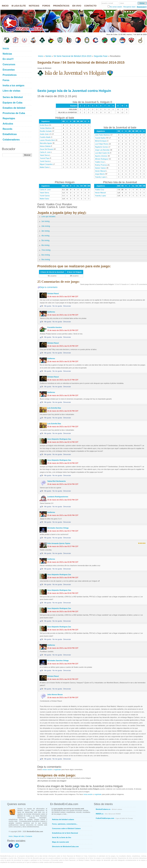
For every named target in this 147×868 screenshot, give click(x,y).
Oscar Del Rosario (47, 149)
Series (48, 56)
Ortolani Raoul (53, 293)
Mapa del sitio (19, 836)
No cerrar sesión (116, 7)
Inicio (41, 56)
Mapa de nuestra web (61, 842)
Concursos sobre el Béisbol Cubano (66, 828)
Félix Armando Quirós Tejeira (59, 543)
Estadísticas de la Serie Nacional (65, 833)
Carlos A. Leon (45, 152)
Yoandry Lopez (100, 177)
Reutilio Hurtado (46, 131)
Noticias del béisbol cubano (63, 819)
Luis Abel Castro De (102, 153)
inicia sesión (88, 794)
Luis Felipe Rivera (102, 144)
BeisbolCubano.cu (109, 809)
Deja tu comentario (49, 287)
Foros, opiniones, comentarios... (65, 824)
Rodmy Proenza (101, 165)
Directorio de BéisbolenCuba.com (66, 846)
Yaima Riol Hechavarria (57, 481)
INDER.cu (108, 814)
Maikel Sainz (44, 167)
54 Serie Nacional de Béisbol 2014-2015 (73, 56)
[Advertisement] (55, 49)
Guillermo (51, 312)
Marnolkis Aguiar (46, 143)
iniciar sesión (47, 770)
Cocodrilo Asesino (55, 327)
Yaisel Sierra (44, 155)
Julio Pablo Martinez (102, 135)
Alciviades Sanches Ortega (58, 528)
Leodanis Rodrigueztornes (58, 497)
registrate (57, 770)
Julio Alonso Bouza (55, 694)
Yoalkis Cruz (100, 162)
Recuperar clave (129, 7)
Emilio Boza (44, 125)
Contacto (29, 836)
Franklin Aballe (45, 137)
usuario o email (107, 3)
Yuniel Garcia (45, 161)
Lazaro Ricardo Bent (47, 140)
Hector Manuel (100, 171)
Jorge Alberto (100, 174)
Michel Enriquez (101, 141)
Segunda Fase (101, 56)
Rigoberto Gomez (101, 147)
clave (122, 3)
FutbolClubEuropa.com (114, 818)
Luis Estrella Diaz (54, 408)
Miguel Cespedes (46, 164)
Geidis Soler (44, 134)
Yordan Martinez (46, 128)
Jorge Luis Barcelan (102, 150)
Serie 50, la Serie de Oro (62, 837)
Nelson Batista (45, 146)
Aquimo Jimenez (101, 156)
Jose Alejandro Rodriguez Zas (59, 439)
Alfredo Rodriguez (102, 159)
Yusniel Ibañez (100, 138)
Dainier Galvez (100, 168)
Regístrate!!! (142, 7)
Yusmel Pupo (45, 158)
